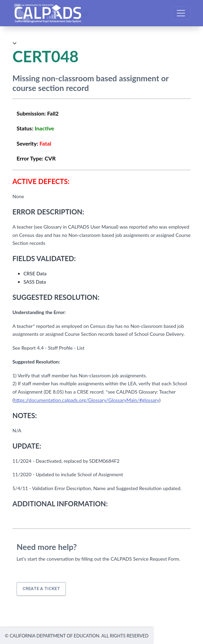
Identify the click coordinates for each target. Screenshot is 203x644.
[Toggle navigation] (181, 13)
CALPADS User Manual (53, 13)
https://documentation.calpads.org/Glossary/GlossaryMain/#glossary (86, 400)
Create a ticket (41, 588)
